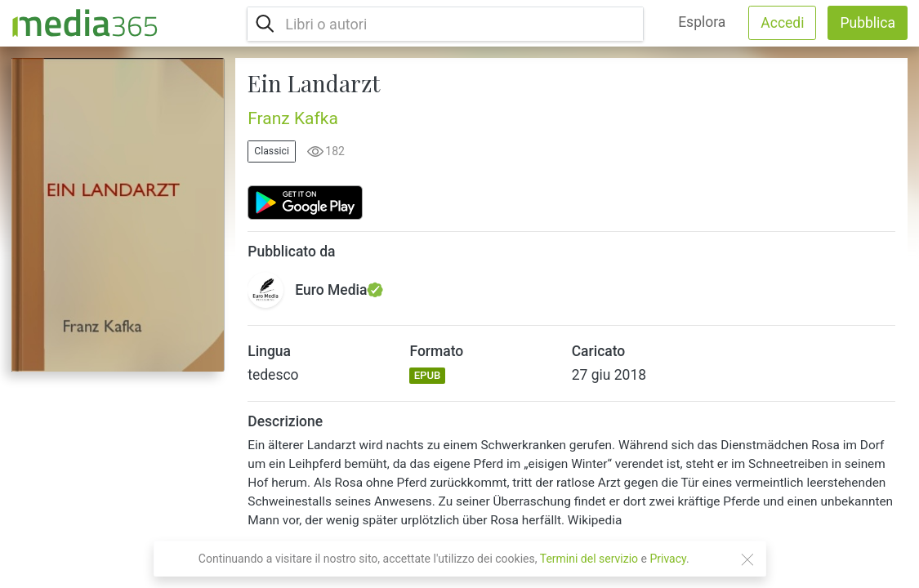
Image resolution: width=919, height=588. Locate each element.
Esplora (702, 22)
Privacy (668, 559)
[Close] (747, 559)
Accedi (782, 23)
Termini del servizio (589, 559)
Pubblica (868, 23)
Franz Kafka (293, 118)
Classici (272, 151)
